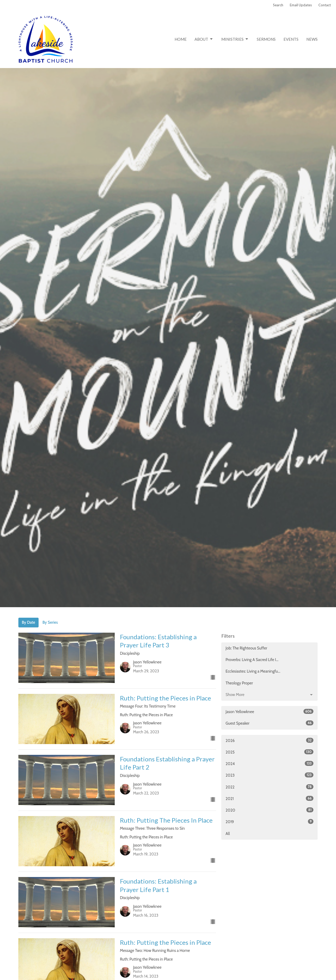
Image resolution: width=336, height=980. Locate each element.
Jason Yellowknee (269, 711)
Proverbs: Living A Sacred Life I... (252, 660)
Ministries (235, 39)
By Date (28, 622)
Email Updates (301, 5)
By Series (50, 622)
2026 (269, 740)
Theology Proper (239, 683)
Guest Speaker (269, 723)
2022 (269, 787)
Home (181, 39)
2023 (269, 775)
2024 (269, 764)
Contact (325, 5)
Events (291, 39)
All (228, 834)
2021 (269, 798)
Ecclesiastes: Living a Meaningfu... (253, 671)
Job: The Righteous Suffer (246, 648)
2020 (269, 810)
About (204, 39)
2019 (269, 822)
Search (278, 5)
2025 (269, 752)
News (312, 39)
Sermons (266, 39)
